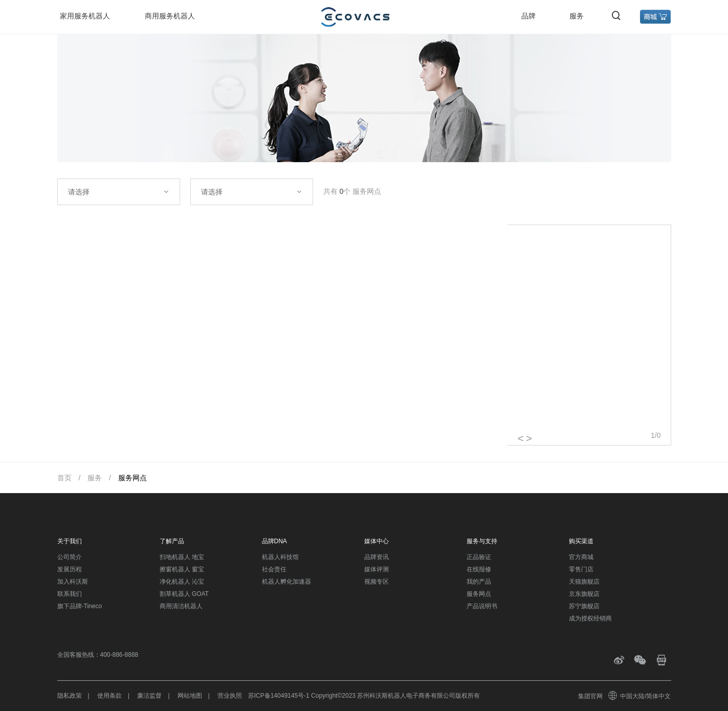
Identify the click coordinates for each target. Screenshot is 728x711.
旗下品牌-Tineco (80, 606)
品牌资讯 (377, 557)
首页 (64, 478)
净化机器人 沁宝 (182, 582)
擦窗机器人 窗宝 (182, 569)
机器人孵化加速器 (286, 582)
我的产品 (479, 582)
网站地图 (190, 696)
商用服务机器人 (170, 16)
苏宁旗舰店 (584, 606)
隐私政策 (70, 696)
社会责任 (274, 569)
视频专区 (377, 582)
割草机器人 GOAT (184, 594)
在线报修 (479, 569)
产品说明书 (482, 606)
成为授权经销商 (590, 618)
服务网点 (133, 478)
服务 (577, 16)
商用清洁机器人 (181, 606)
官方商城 (581, 557)
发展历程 (70, 569)
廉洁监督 (149, 696)
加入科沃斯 (73, 582)
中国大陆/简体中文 (640, 696)
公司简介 (70, 557)
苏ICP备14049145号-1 (279, 696)
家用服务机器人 (85, 16)
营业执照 (230, 696)
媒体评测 (377, 569)
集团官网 (590, 696)
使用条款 (109, 696)
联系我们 (70, 594)
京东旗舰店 (584, 594)
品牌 (528, 16)
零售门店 (581, 569)
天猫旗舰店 (584, 582)
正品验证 (479, 557)
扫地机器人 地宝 (182, 557)
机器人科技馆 (280, 557)
